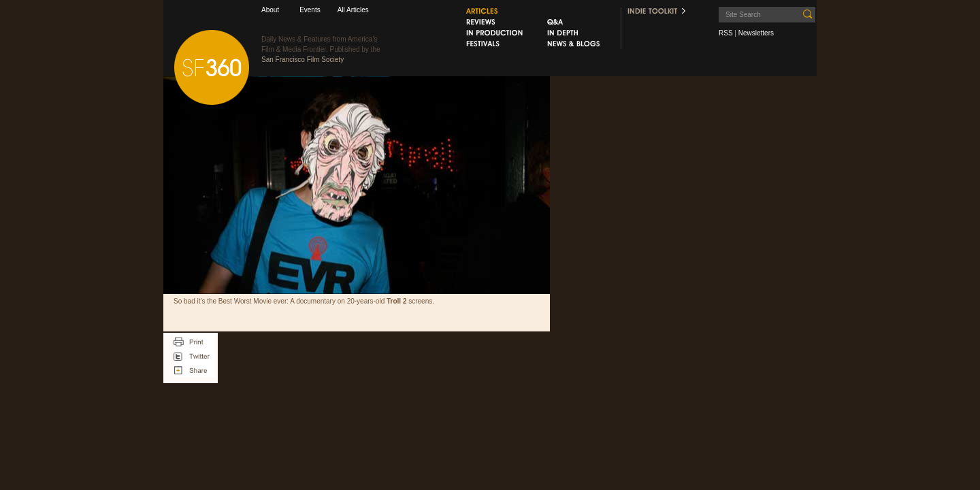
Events (310, 10)
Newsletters (756, 33)
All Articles (353, 10)
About (270, 10)
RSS (726, 33)
